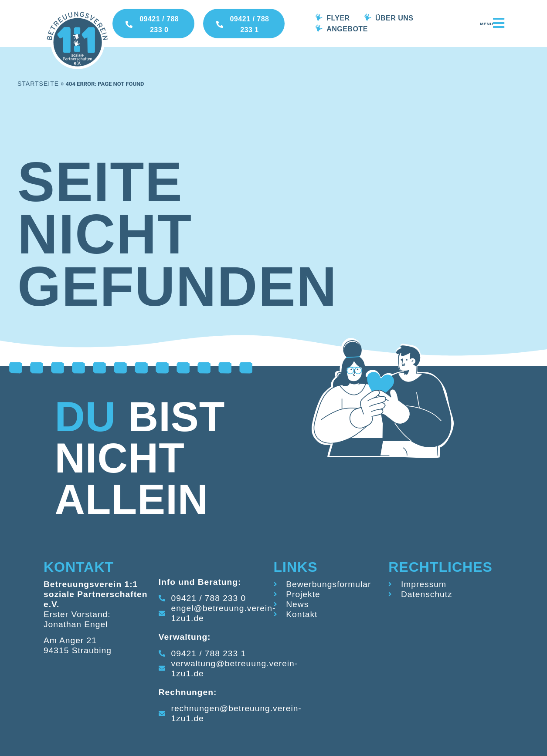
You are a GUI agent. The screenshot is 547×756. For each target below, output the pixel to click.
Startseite (38, 84)
